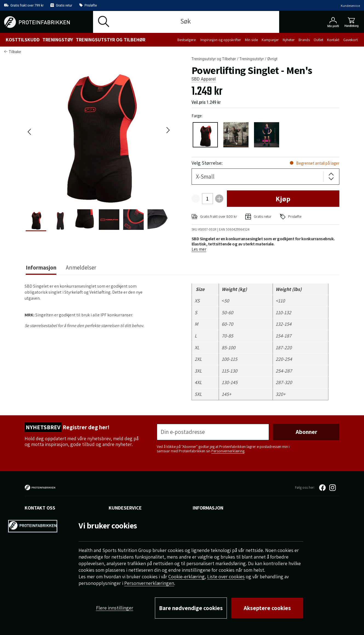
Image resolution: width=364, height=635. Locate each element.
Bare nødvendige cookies (191, 608)
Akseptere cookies (267, 608)
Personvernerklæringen (149, 583)
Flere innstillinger (115, 608)
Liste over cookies (226, 577)
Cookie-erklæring (187, 577)
